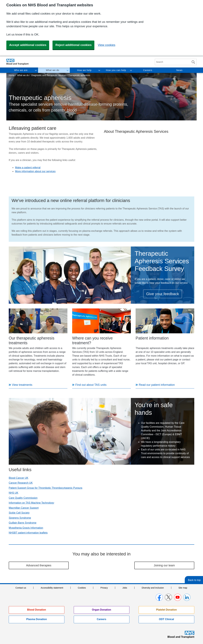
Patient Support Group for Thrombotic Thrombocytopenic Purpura (46, 488)
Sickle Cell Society (19, 513)
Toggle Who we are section (36, 70)
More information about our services (35, 171)
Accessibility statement (52, 588)
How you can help (116, 70)
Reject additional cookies (73, 45)
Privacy (104, 588)
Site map (183, 588)
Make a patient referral (28, 168)
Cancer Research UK (21, 483)
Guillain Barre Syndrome (23, 523)
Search (193, 62)
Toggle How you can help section (131, 70)
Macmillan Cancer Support (24, 508)
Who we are (21, 70)
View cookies (106, 45)
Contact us (21, 588)
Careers (148, 70)
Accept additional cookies (28, 45)
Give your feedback (163, 294)
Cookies (82, 588)
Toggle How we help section (99, 70)
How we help (84, 70)
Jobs (125, 588)
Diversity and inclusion (153, 588)
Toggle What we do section (67, 70)
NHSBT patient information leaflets (28, 533)
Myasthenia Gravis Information (26, 528)
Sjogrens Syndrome (20, 518)
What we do (53, 70)
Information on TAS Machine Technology (31, 503)
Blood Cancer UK (19, 478)
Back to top (194, 580)
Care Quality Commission (23, 498)
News (179, 70)
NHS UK (13, 493)
